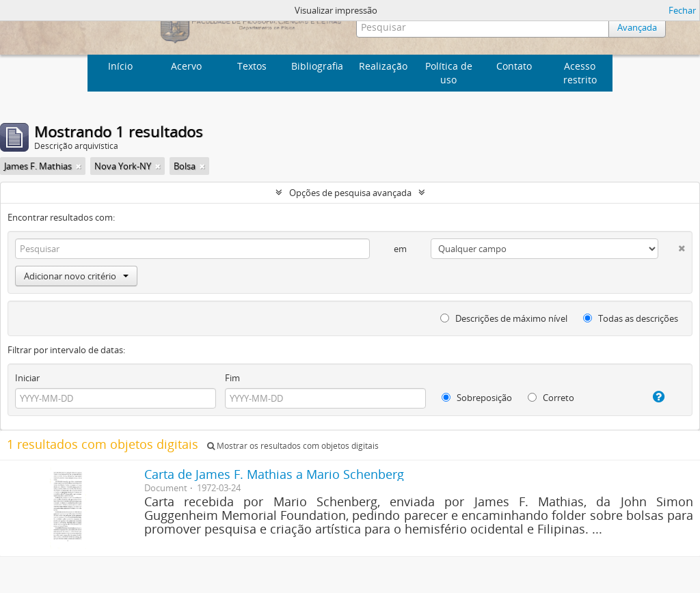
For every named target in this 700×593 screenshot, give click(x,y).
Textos (252, 66)
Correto (551, 398)
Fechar (682, 10)
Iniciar (27, 378)
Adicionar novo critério (76, 276)
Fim (232, 378)
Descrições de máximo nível (504, 318)
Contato (514, 66)
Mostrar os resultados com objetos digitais (293, 446)
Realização (383, 66)
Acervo (186, 66)
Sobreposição (477, 398)
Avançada (637, 27)
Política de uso (449, 73)
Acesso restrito (580, 73)
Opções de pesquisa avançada (350, 193)
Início (120, 66)
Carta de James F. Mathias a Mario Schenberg (274, 474)
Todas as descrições (631, 318)
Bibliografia (317, 66)
